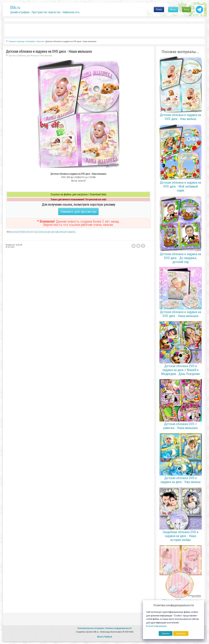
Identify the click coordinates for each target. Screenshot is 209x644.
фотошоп (63, 232)
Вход (187, 9)
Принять (166, 633)
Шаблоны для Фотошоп (28, 56)
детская (16, 232)
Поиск (159, 9)
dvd (28, 232)
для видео (55, 232)
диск (49, 232)
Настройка (181, 633)
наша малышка (41, 232)
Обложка (23, 232)
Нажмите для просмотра (78, 211)
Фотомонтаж (46, 56)
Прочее (12, 56)
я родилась (71, 232)
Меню (173, 9)
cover (32, 232)
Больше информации (156, 626)
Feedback (108, 637)
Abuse (100, 637)
